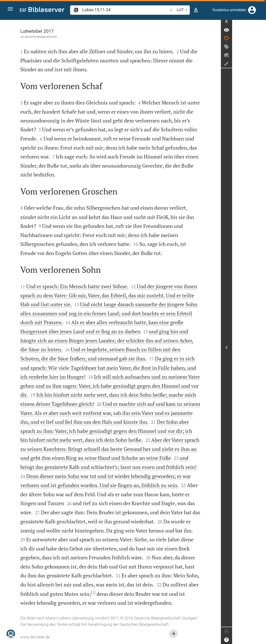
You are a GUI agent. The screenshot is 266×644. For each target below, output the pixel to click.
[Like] (260, 41)
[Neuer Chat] (260, 58)
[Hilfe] (260, 640)
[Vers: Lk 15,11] (260, 32)
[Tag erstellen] (260, 49)
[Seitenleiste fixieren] (260, 24)
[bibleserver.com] (42, 10)
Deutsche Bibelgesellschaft (58, 37)
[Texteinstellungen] (196, 10)
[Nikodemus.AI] (11, 634)
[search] (125, 10)
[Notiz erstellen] (260, 66)
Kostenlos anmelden (229, 10)
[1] (110, 592)
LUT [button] (183, 10)
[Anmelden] (252, 10)
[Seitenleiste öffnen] (260, 349)
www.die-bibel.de (52, 637)
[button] (12, 10)
